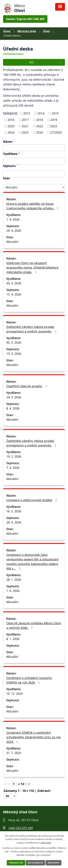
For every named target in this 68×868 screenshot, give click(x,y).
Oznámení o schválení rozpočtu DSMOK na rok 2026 (29, 680)
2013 (27, 113)
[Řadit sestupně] (14, 141)
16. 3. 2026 (14, 511)
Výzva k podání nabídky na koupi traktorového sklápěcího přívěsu (33, 206)
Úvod (7, 31)
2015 (55, 113)
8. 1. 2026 (13, 639)
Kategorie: (10, 113)
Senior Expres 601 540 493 (25, 19)
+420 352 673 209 (21, 828)
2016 (11, 120)
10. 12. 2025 (15, 694)
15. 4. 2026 (14, 294)
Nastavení (53, 863)
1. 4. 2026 (13, 219)
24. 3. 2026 (14, 397)
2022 (39, 126)
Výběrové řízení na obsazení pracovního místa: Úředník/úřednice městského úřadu (32, 267)
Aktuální (12, 242)
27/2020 (56, 132)
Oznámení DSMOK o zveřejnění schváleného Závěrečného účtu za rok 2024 (33, 737)
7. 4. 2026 (13, 468)
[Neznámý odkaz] (26, 783)
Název (8, 142)
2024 (11, 132)
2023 (54, 126)
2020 (11, 126)
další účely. (46, 843)
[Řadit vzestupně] (14, 140)
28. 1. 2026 (14, 580)
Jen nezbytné (35, 863)
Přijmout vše (16, 863)
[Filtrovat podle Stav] (34, 187)
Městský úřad (27, 31)
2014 (41, 113)
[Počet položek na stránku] (10, 796)
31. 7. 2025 (14, 753)
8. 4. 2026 (13, 408)
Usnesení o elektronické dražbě (32, 500)
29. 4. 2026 (14, 231)
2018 (39, 120)
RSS (46, 62)
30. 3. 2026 (14, 283)
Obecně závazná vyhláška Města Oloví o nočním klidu (34, 625)
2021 (25, 126)
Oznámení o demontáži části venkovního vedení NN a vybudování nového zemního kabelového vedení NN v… (32, 562)
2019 (54, 120)
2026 (39, 132)
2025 (25, 132)
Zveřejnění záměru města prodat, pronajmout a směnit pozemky (32, 329)
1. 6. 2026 (13, 591)
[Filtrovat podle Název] (34, 148)
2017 (25, 120)
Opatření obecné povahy (27, 386)
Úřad (46, 31)
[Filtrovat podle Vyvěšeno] (34, 161)
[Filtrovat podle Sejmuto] (34, 174)
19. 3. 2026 (14, 456)
